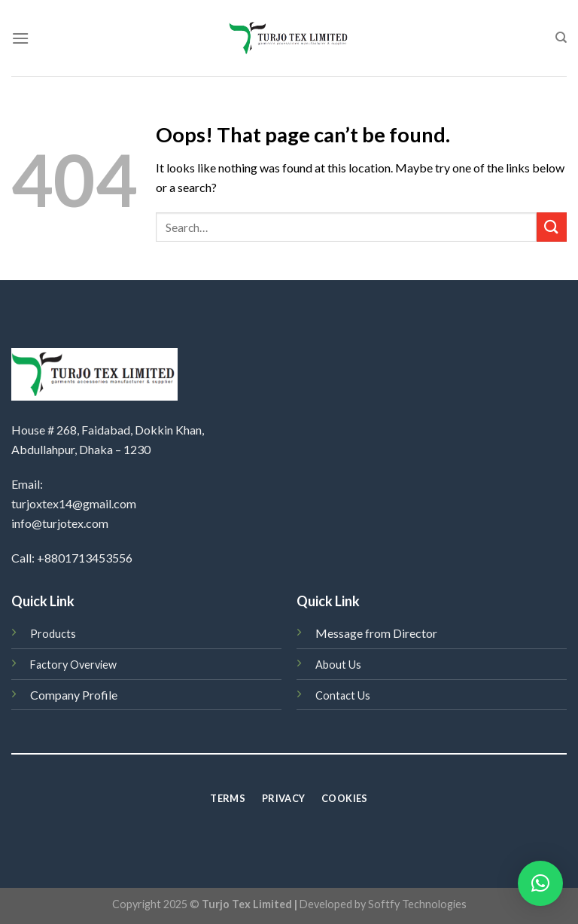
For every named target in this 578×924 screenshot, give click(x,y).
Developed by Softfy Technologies (383, 904)
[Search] (561, 38)
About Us (338, 665)
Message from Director (376, 633)
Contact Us (343, 695)
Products (53, 634)
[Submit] (552, 227)
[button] (540, 883)
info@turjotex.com (60, 523)
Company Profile (74, 695)
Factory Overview (73, 665)
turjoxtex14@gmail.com (74, 503)
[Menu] (20, 38)
